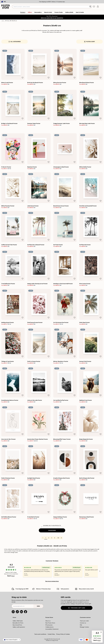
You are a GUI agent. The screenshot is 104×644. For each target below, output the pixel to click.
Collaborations (49, 627)
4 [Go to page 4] (55, 538)
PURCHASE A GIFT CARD (77, 608)
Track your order (84, 621)
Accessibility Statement (52, 629)
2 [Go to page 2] (49, 538)
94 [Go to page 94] (58, 538)
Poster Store (56, 639)
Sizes (8, 21)
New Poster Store (50, 623)
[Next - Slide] (100, 571)
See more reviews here (52, 581)
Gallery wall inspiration (19, 627)
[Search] (90, 7)
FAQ (81, 625)
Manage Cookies (84, 627)
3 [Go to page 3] (52, 538)
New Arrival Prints (17, 625)
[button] (97, 637)
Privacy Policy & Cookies (63, 634)
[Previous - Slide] (21, 571)
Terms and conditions (40, 634)
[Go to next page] (61, 538)
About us (48, 621)
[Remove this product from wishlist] (23, 78)
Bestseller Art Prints (18, 623)
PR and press (49, 625)
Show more (52, 530)
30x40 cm (14, 21)
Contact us (83, 623)
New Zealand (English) (12, 640)
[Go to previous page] (43, 538)
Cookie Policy (51, 634)
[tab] (94, 7)
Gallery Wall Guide (18, 621)
